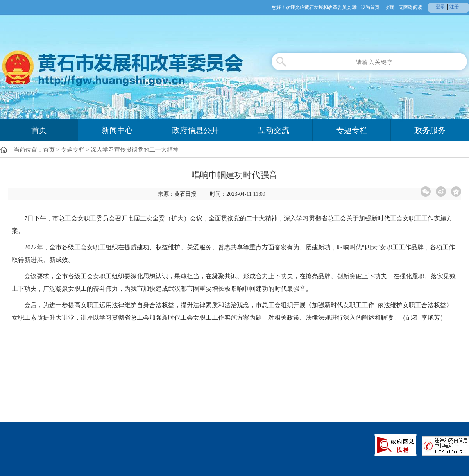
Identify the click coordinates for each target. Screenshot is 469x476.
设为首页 (370, 7)
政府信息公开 (195, 130)
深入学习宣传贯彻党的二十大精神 (135, 150)
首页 (39, 130)
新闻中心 (117, 130)
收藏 (389, 7)
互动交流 (274, 130)
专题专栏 (352, 130)
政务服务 (430, 130)
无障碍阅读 (410, 7)
